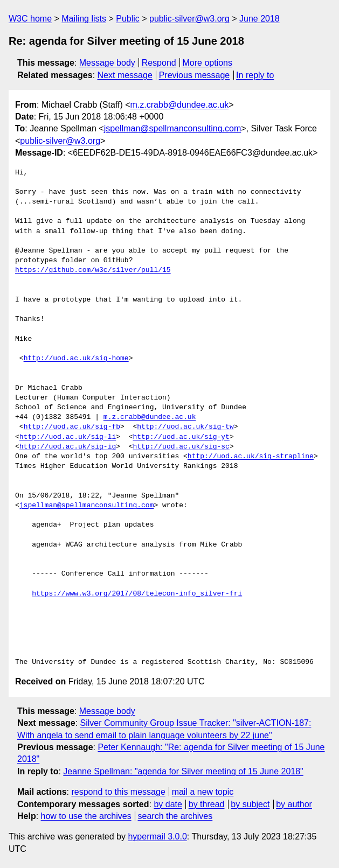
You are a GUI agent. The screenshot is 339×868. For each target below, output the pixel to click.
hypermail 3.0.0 (157, 836)
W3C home (30, 19)
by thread (207, 804)
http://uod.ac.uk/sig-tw (185, 427)
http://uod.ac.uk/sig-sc (181, 447)
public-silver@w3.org (189, 19)
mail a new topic (203, 792)
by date (168, 804)
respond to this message (118, 792)
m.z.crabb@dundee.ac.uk (180, 105)
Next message (125, 75)
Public (128, 19)
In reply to (255, 75)
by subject (250, 804)
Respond (159, 63)
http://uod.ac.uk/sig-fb (72, 427)
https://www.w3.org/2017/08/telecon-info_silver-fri (137, 594)
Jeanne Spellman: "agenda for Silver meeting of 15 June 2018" (183, 771)
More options (208, 63)
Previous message (195, 75)
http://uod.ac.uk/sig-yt (181, 437)
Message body (107, 63)
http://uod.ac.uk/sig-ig (68, 447)
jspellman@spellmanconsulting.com (173, 128)
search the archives (175, 816)
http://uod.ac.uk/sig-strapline (251, 457)
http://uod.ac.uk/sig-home (76, 359)
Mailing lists (84, 19)
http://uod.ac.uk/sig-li (68, 437)
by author (294, 804)
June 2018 (260, 19)
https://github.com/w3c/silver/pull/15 (93, 270)
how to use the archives (86, 816)
